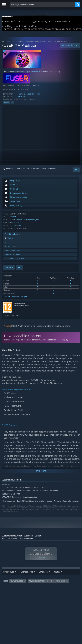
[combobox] (42, 5)
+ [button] (12, 104)
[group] (41, 591)
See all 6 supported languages (15, 298)
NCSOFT (22, 98)
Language (35, 577)
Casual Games (18, 43)
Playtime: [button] (69, 588)
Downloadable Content (44, 43)
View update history (13, 252)
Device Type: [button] (7, 595)
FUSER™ (29, 43)
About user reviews (9, 540)
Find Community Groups (15, 260)
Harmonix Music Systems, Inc (30, 96)
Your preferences (26, 540)
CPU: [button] (54, 592)
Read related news (12, 256)
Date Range (48, 577)
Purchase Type (20, 577)
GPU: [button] (64, 592)
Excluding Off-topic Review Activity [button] (46, 588)
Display (61, 577)
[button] (12, 587)
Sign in (5, 170)
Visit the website (13, 236)
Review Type (6, 577)
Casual (7, 104)
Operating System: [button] (39, 592)
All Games (6, 43)
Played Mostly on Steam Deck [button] (14, 592)
